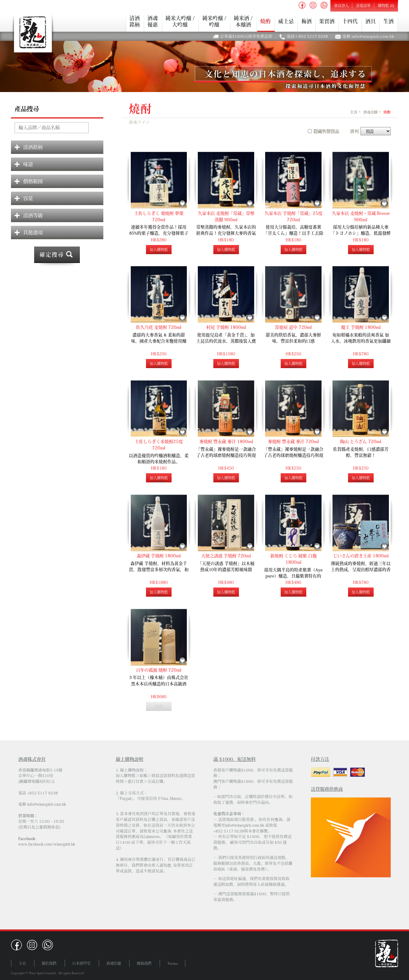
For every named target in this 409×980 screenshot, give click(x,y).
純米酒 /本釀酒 (243, 21)
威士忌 (286, 21)
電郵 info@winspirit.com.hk (368, 36)
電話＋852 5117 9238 (307, 36)
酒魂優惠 (153, 21)
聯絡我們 (144, 963)
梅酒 (307, 21)
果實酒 (327, 21)
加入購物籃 (159, 250)
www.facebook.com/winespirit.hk (47, 844)
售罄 (159, 706)
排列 (354, 131)
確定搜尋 (52, 255)
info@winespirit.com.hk (47, 804)
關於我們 (49, 963)
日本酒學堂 (81, 963)
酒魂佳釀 (370, 112)
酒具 (371, 21)
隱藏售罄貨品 (326, 131)
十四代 (350, 21)
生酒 (389, 21)
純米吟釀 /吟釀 (214, 21)
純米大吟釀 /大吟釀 (180, 21)
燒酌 (265, 21)
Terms (172, 963)
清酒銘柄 (135, 21)
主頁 (354, 112)
